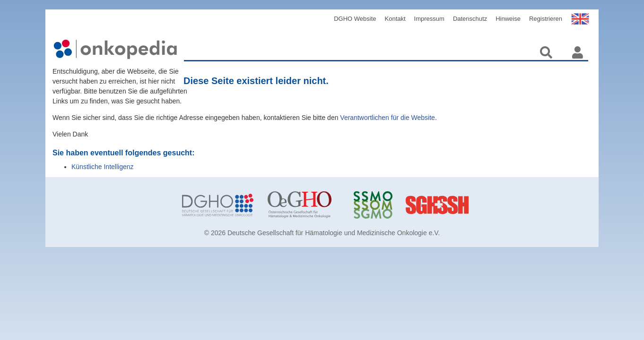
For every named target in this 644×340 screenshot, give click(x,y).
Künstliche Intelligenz (103, 167)
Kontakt (395, 19)
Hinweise (508, 19)
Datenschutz (470, 19)
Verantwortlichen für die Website (387, 118)
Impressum (429, 19)
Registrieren (546, 19)
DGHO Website (355, 19)
